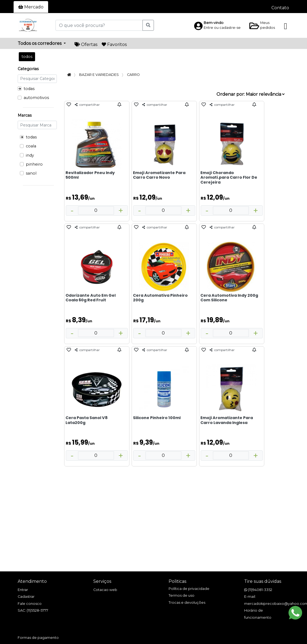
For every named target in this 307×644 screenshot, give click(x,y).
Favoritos (114, 44)
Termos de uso (182, 595)
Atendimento (32, 581)
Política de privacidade (189, 589)
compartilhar (87, 105)
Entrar (23, 590)
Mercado (31, 7)
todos (27, 57)
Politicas (177, 581)
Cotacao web (105, 590)
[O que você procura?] (99, 25)
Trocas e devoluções (187, 603)
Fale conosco (30, 604)
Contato (280, 8)
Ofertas (86, 44)
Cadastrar (26, 597)
